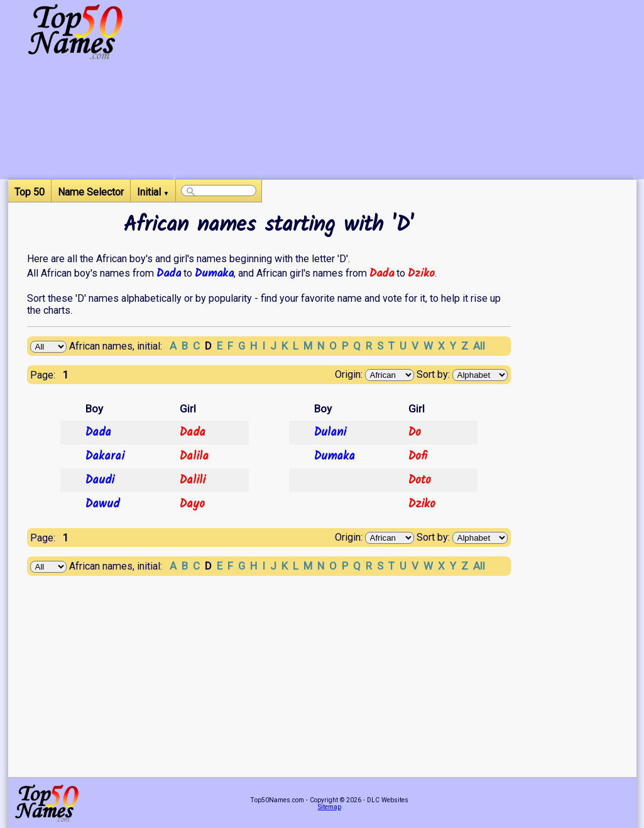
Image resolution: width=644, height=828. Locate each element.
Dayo (192, 504)
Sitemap (330, 807)
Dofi (418, 456)
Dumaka (214, 273)
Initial (153, 192)
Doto (420, 480)
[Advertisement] (405, 91)
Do (415, 433)
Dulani (330, 433)
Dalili (193, 480)
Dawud (102, 504)
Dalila (194, 456)
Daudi (100, 480)
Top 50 (30, 192)
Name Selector (91, 192)
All (479, 346)
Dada (169, 273)
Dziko (421, 273)
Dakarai (105, 456)
